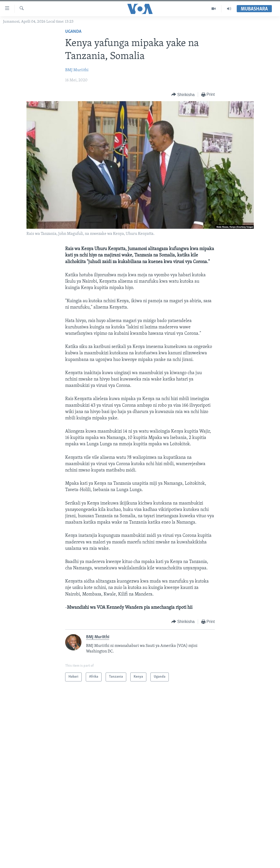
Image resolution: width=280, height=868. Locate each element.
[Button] (183, 95)
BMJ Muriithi (77, 70)
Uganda (73, 32)
